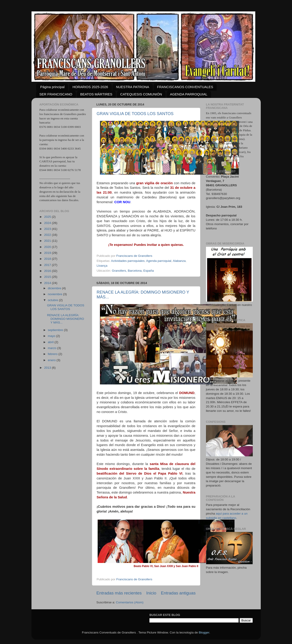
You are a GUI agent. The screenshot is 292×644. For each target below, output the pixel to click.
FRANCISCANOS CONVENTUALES (185, 87)
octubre (53, 300)
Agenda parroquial (159, 261)
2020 (48, 247)
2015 (48, 277)
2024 (48, 223)
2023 (48, 229)
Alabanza (179, 261)
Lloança (102, 266)
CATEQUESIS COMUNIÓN (141, 94)
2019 (48, 253)
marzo (53, 348)
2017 (48, 265)
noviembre (56, 294)
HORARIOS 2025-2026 (90, 87)
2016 (48, 271)
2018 (48, 259)
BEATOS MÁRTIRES (96, 94)
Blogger (204, 632)
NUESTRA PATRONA (132, 87)
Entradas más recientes (119, 593)
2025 (48, 217)
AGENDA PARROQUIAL (189, 94)
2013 (48, 368)
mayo (52, 336)
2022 (48, 235)
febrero (53, 354)
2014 (48, 283)
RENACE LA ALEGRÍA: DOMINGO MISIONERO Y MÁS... (65, 319)
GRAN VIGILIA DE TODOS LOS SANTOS (135, 114)
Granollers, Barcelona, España (133, 271)
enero (52, 360)
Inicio (151, 593)
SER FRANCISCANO (56, 94)
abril (51, 342)
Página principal (52, 87)
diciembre (55, 288)
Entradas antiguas (178, 593)
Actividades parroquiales (128, 261)
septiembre (56, 330)
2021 (48, 241)
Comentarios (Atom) (130, 602)
